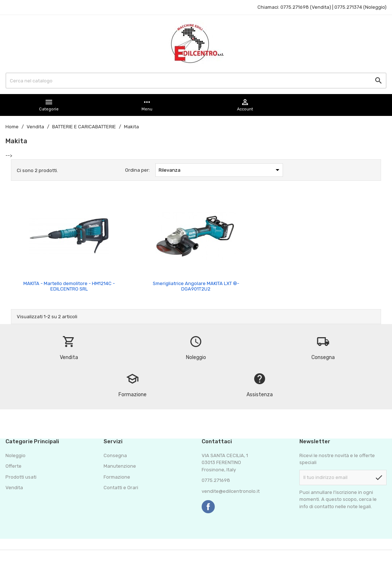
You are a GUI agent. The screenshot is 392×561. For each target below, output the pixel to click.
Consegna (115, 455)
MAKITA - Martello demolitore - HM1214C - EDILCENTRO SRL (69, 286)
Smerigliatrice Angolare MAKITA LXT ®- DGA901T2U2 (196, 286)
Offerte (13, 466)
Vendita (14, 488)
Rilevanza (220, 170)
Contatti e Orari (121, 488)
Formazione (117, 477)
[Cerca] (196, 81)
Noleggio (15, 455)
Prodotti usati (21, 477)
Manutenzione (120, 466)
